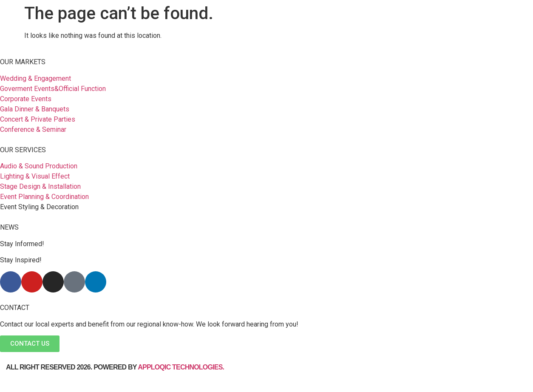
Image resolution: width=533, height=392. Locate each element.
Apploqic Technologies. (182, 367)
